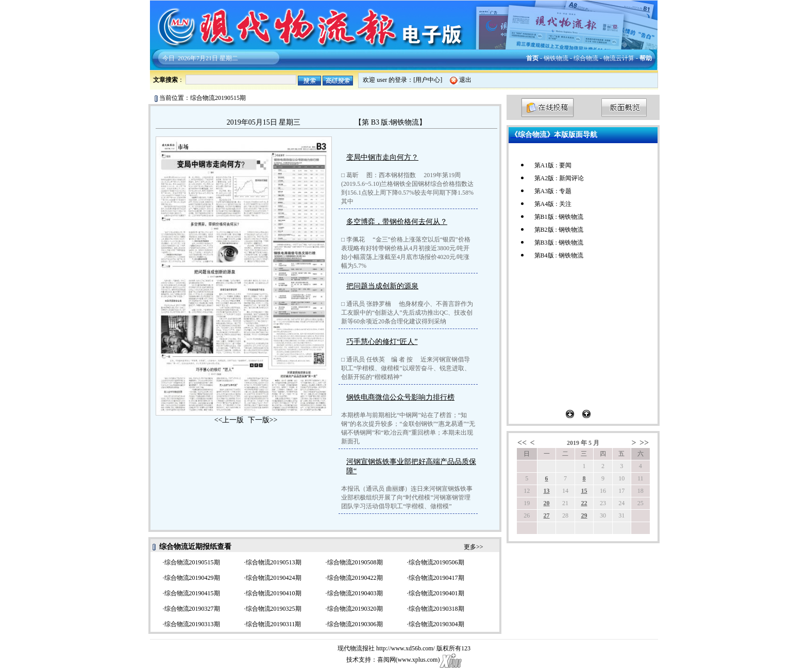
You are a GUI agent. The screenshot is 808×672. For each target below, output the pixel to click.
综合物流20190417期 (436, 578)
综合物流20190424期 (274, 578)
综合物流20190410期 (274, 593)
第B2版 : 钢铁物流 (559, 230)
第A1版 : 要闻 (553, 165)
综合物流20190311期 (274, 624)
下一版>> (263, 420)
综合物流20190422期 (355, 578)
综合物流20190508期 (355, 562)
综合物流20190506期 (436, 562)
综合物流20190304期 (436, 624)
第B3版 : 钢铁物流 (559, 243)
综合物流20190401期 (436, 593)
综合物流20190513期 (274, 562)
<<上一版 (229, 420)
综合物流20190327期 (192, 609)
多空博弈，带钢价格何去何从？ (397, 222)
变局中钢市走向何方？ (382, 157)
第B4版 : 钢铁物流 (559, 255)
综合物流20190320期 (355, 609)
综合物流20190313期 (192, 624)
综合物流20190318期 (436, 609)
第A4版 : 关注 (553, 204)
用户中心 (428, 80)
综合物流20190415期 (192, 593)
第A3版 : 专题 (553, 191)
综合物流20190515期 (192, 562)
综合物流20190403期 (355, 593)
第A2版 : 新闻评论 (559, 178)
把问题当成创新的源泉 (382, 286)
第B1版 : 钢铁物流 (559, 217)
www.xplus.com (418, 660)
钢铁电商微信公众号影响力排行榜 (400, 397)
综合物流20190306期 (355, 624)
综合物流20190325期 (274, 609)
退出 (465, 80)
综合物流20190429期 (192, 578)
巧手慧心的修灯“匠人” (382, 342)
